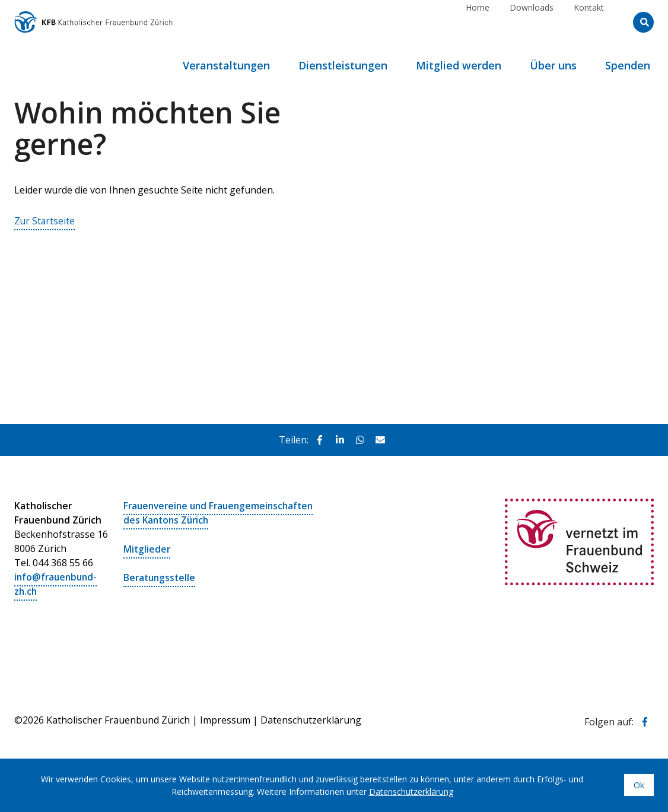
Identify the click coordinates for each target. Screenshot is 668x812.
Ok (639, 785)
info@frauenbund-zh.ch (57, 584)
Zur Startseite (45, 221)
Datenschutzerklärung (311, 719)
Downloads (532, 22)
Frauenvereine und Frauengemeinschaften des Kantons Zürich (222, 513)
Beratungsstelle (161, 577)
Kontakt (589, 22)
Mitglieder (147, 548)
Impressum (225, 719)
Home (478, 22)
